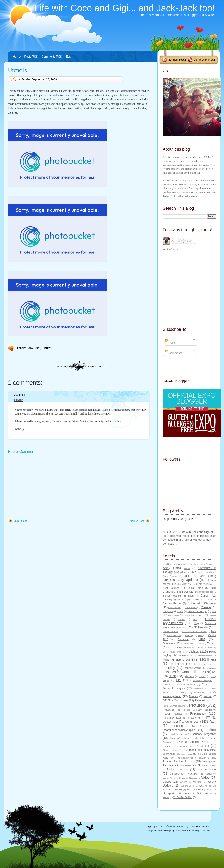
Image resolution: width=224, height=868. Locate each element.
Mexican (167, 685)
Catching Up (183, 600)
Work (186, 793)
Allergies (185, 572)
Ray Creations (183, 830)
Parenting (202, 700)
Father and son (170, 631)
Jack (172, 676)
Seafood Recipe (178, 734)
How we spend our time (180, 659)
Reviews (204, 726)
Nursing (208, 696)
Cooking (206, 607)
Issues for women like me (185, 672)
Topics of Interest (178, 770)
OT (165, 700)
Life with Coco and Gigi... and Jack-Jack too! (125, 8)
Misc (205, 684)
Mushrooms (200, 693)
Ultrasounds (176, 774)
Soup (180, 742)
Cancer (205, 596)
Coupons (168, 611)
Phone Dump (179, 706)
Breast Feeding (172, 596)
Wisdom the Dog (196, 789)
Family (203, 627)
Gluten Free (187, 644)
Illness (212, 659)
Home (17, 57)
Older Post (20, 521)
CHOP (192, 603)
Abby (167, 568)
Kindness (189, 676)
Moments (199, 689)
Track (199, 770)
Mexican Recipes (186, 685)
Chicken (209, 600)
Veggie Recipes (189, 778)
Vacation (193, 774)
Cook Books (191, 607)
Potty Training (204, 710)
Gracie (212, 643)
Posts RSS (31, 57)
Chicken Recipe (172, 603)
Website (197, 782)
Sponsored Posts (186, 746)
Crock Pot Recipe (197, 611)
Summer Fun (192, 750)
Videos (167, 782)
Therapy (207, 762)
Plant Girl (19, 395)
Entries (173, 60)
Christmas (210, 603)
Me (178, 680)
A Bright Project (198, 564)
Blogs (185, 592)
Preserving (194, 718)
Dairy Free (174, 615)
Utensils (17, 70)
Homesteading (205, 656)
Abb (211, 564)
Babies (187, 576)
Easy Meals (179, 628)
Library (202, 676)
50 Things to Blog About (174, 564)
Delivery (199, 615)
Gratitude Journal (182, 648)
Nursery (194, 696)
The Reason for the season (191, 758)
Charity (197, 599)
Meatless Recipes (202, 680)
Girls (202, 639)
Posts (170, 343)
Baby (202, 576)
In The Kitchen (181, 664)
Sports (204, 746)
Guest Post (176, 652)
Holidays (193, 651)
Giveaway (169, 643)
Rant (213, 722)
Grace (200, 644)
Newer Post (137, 521)
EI (190, 627)
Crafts (180, 611)
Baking (210, 584)
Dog (197, 623)
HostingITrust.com (201, 830)
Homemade (186, 656)
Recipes (179, 726)
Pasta (166, 706)
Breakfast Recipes (204, 592)
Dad (214, 611)
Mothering (181, 692)
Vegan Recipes (170, 778)
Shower (173, 738)
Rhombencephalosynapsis (179, 730)
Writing (200, 793)
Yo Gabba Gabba (183, 797)
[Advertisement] (42, 487)
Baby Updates (187, 580)
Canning (167, 599)
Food (214, 631)
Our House (181, 700)
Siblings (185, 738)
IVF (214, 672)
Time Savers (210, 766)
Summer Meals (185, 754)
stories (176, 750)
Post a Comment (22, 452)
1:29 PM (18, 400)
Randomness (189, 722)
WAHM (183, 782)
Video (205, 778)
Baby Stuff (33, 348)
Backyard (179, 584)
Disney (181, 619)
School (211, 730)
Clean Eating (175, 607)
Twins (212, 769)
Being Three (195, 588)
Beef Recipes (171, 588)
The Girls (202, 754)
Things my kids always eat (180, 765)
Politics (167, 710)
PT (208, 718)
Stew (165, 750)
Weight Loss (187, 786)
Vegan (209, 774)
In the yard (206, 664)
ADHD (187, 568)
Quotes (167, 722)
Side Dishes (199, 738)
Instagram (212, 668)
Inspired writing (193, 668)
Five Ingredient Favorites (194, 631)
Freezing (189, 635)
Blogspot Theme (155, 830)
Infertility (169, 668)
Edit (68, 57)
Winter (179, 789)
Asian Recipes (170, 576)
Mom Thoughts (174, 688)
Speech (167, 746)
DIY (195, 619)
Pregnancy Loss (172, 718)
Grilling (200, 648)
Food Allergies (174, 635)
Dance (187, 615)
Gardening (183, 639)
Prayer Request (172, 714)
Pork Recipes (184, 710)
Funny (201, 635)
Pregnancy (198, 713)
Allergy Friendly (203, 572)
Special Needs (200, 742)
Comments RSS (52, 57)
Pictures (47, 348)
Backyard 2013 (195, 584)
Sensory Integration (204, 734)
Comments (200, 60)
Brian (191, 596)
